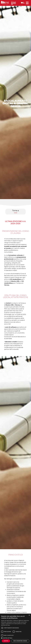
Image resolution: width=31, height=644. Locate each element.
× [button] (29, 615)
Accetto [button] (6, 641)
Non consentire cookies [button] (20, 641)
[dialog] (15, 629)
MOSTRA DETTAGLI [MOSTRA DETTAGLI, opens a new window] (6, 625)
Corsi (16, 213)
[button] (15, 638)
